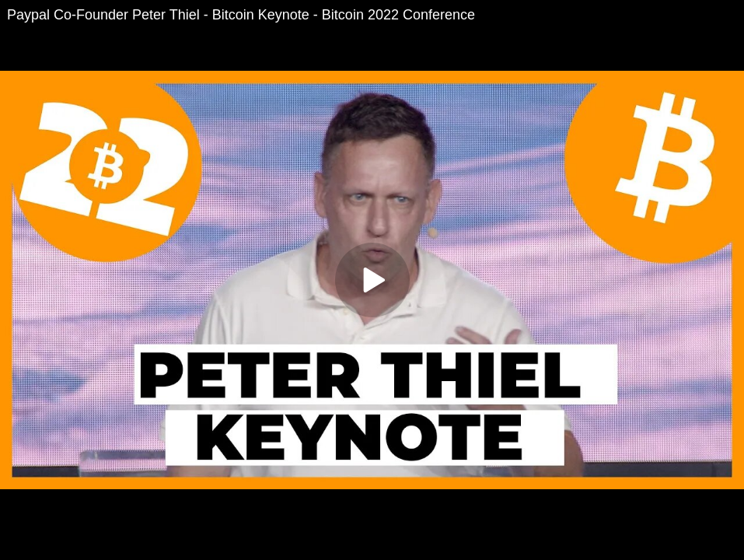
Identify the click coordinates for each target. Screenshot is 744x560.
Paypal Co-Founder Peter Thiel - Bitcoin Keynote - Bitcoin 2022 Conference (241, 15)
